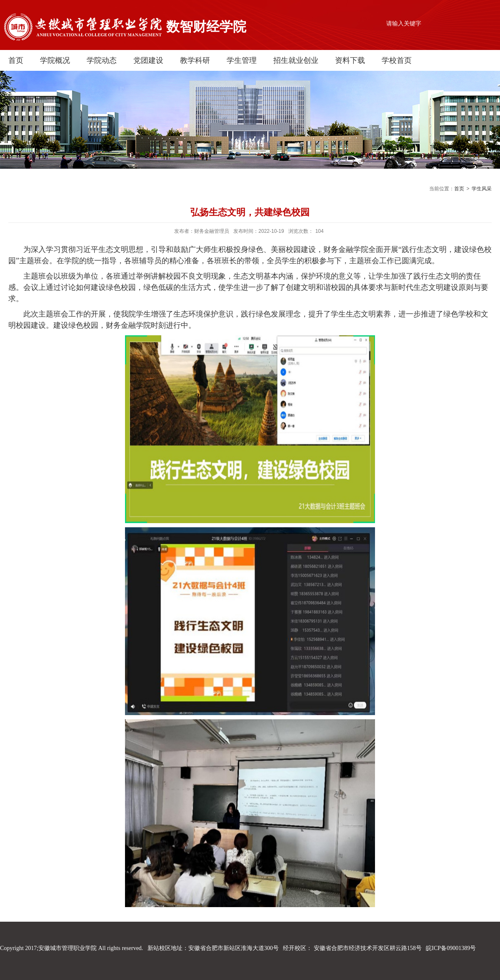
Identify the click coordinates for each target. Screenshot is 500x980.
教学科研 (195, 60)
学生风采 (482, 189)
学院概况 (55, 60)
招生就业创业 (296, 60)
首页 (16, 60)
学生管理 (242, 60)
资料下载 (350, 60)
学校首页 (397, 60)
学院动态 (102, 60)
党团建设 (148, 60)
